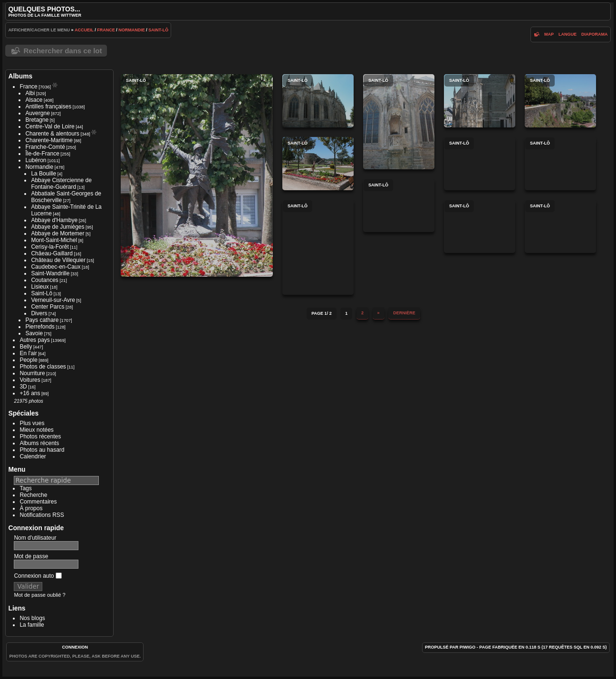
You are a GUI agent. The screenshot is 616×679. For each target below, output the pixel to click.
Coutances (44, 280)
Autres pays (34, 340)
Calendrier (33, 456)
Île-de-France (42, 154)
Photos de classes (43, 367)
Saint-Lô (158, 30)
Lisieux (40, 287)
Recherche (33, 495)
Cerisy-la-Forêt (50, 247)
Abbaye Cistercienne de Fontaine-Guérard (61, 184)
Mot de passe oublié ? (39, 595)
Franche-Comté (45, 147)
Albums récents (39, 443)
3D (23, 387)
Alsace (34, 100)
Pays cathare (42, 320)
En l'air (28, 353)
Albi (30, 93)
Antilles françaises (48, 107)
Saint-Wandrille (50, 273)
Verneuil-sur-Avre (53, 300)
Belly (26, 347)
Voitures (30, 380)
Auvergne (37, 113)
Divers (39, 313)
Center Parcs (48, 307)
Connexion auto (38, 576)
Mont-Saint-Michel (54, 240)
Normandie (132, 30)
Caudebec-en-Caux (56, 267)
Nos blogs (32, 618)
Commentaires (38, 502)
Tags (25, 488)
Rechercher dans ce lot (63, 51)
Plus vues (32, 423)
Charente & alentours (52, 134)
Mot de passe (31, 556)
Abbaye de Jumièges (58, 227)
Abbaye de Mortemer (58, 233)
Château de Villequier (58, 260)
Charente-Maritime (49, 140)
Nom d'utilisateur (35, 538)
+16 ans (30, 393)
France (106, 30)
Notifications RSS (42, 515)
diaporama (595, 34)
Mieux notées (36, 430)
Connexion (75, 647)
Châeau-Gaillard (52, 253)
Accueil (84, 30)
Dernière (404, 313)
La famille (32, 625)
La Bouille (43, 174)
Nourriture (32, 373)
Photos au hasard (42, 450)
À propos (31, 508)
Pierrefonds (40, 327)
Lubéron (36, 160)
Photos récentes (40, 436)
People (28, 360)
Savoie (34, 333)
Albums (20, 76)
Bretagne (37, 120)
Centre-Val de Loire (50, 126)
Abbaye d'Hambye (54, 220)
